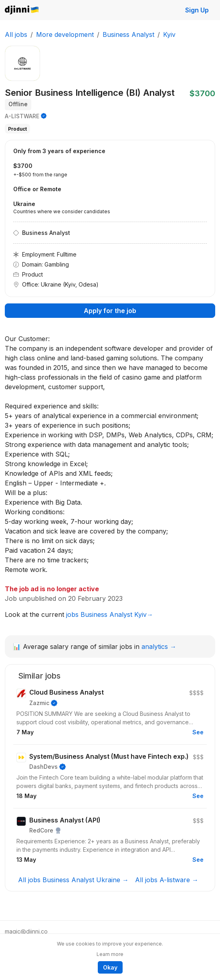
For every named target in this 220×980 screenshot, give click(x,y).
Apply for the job (110, 311)
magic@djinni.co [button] (26, 931)
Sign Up (197, 10)
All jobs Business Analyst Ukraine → (73, 880)
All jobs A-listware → (167, 880)
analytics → (159, 647)
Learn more (110, 954)
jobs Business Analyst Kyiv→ (110, 614)
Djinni (22, 10)
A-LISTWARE (22, 116)
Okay (110, 967)
